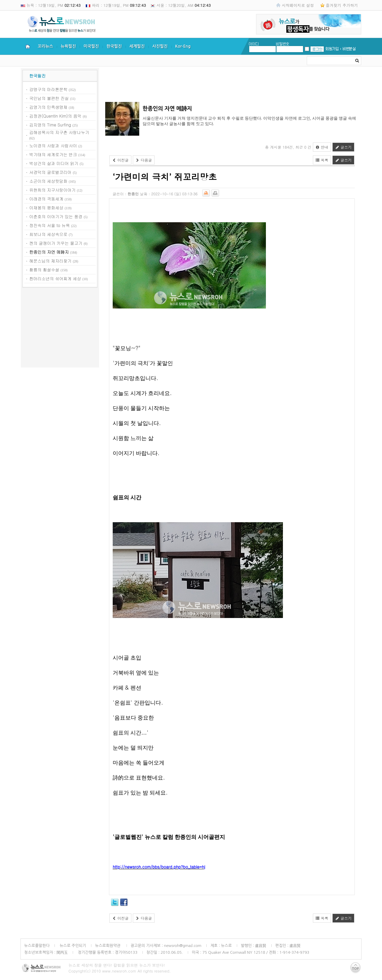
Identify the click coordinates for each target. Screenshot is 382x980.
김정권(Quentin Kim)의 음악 (55, 116)
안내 (322, 147)
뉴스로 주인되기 (72, 946)
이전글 (120, 160)
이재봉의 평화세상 (46, 207)
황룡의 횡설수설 (44, 269)
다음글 (144, 160)
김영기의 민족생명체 (48, 107)
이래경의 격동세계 (46, 199)
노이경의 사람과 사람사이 (53, 145)
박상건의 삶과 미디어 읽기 (54, 163)
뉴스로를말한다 (37, 946)
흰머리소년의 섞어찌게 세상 (55, 278)
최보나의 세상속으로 (48, 234)
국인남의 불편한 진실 (49, 98)
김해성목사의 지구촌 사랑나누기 (59, 132)
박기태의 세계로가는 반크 (53, 154)
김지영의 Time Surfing (50, 125)
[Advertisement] (60, 329)
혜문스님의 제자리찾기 (50, 261)
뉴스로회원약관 (108, 946)
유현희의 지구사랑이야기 (52, 190)
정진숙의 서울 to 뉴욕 (50, 225)
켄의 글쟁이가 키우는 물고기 (56, 243)
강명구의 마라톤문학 (48, 89)
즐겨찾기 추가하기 (342, 5)
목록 (322, 160)
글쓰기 (343, 147)
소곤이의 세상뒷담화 (48, 181)
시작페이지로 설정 (298, 5)
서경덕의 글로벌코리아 (50, 172)
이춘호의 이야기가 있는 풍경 (56, 216)
